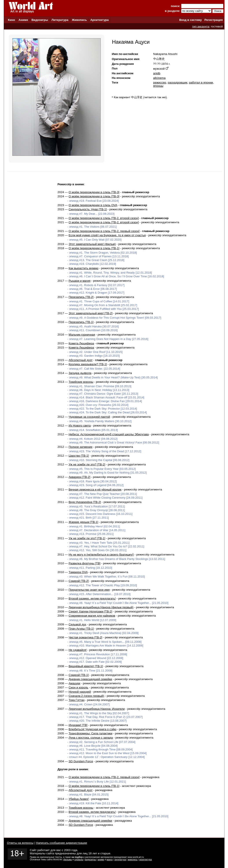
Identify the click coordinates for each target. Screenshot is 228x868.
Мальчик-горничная (82, 335)
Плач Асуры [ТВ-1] (81, 629)
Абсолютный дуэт (81, 360)
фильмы (68, 860)
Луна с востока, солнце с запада (91, 738)
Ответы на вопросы (20, 843)
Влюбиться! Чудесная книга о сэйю (92, 729)
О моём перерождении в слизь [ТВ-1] (94, 248)
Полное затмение (81, 447)
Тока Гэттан (77, 700)
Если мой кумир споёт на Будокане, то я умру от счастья (107, 235)
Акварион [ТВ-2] (79, 477)
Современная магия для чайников (92, 616)
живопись (133, 860)
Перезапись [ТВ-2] (81, 297)
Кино (12, 20)
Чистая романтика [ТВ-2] (85, 637)
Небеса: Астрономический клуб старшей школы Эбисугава (109, 434)
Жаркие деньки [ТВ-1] (83, 522)
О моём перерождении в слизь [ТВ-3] (94, 192)
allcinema (159, 78)
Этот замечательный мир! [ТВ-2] (91, 313)
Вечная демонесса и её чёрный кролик (95, 489)
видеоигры (91, 860)
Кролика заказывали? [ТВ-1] (88, 364)
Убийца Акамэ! (79, 799)
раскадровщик (178, 83)
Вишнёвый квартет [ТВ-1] (86, 666)
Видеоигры (40, 20)
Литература (60, 20)
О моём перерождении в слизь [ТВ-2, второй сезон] (104, 218)
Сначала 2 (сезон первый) (86, 696)
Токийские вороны (81, 382)
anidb (157, 73)
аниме (101, 860)
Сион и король (78, 687)
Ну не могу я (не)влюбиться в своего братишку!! (101, 555)
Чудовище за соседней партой (89, 417)
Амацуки (74, 683)
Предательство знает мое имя (89, 590)
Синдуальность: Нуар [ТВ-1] (88, 209)
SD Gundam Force (81, 761)
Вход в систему (190, 20)
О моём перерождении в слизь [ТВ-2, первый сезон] (104, 231)
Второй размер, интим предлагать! (92, 598)
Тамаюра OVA (78, 572)
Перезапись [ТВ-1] (81, 322)
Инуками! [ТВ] (78, 725)
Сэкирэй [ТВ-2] (79, 581)
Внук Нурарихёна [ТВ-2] (85, 502)
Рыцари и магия (79, 281)
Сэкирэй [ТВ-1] (79, 675)
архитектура (146, 860)
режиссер (160, 83)
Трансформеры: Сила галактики (90, 733)
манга (110, 860)
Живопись (79, 20)
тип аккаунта (201, 26)
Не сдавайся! (78, 650)
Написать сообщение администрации (61, 843)
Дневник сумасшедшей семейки (90, 679)
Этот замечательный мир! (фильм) (92, 244)
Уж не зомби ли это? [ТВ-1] (87, 538)
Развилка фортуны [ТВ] (85, 563)
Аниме (23, 20)
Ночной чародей (80, 692)
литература (120, 860)
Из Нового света (80, 426)
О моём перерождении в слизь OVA (93, 205)
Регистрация (214, 20)
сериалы (79, 860)
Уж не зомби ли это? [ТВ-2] (87, 464)
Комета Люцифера (81, 343)
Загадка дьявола (80, 373)
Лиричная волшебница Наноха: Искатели (97, 709)
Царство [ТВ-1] (79, 456)
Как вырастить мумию (84, 268)
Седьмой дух (77, 624)
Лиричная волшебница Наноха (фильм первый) (101, 607)
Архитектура (99, 20)
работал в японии (201, 83)
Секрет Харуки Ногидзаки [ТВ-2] (90, 611)
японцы (158, 86)
